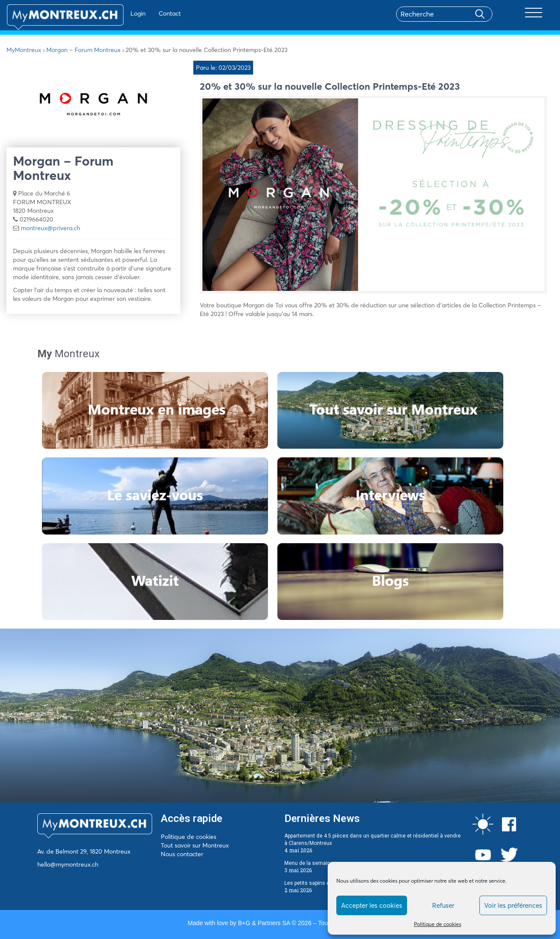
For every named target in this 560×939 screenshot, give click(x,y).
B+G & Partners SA (264, 923)
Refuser (443, 905)
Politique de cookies (438, 924)
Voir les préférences (513, 905)
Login (113, 13)
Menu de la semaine (309, 863)
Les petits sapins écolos (314, 883)
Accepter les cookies (372, 905)
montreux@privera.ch (50, 228)
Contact (145, 13)
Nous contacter (182, 854)
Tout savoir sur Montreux (195, 845)
